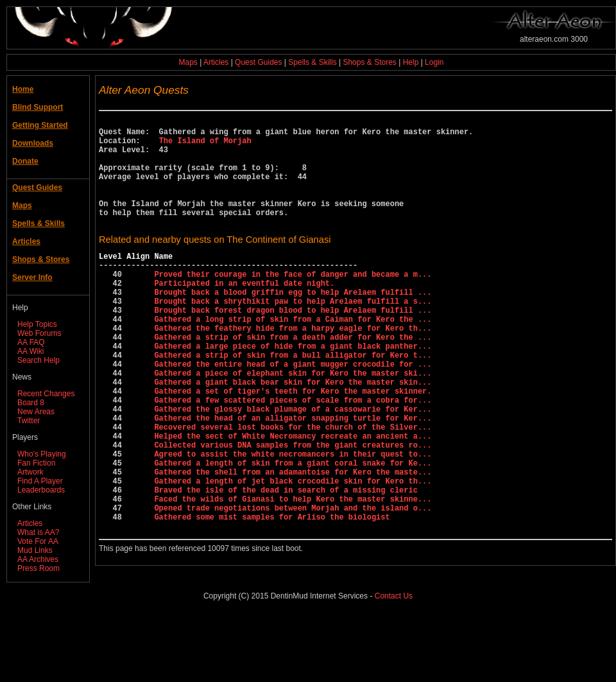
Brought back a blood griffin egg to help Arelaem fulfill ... (293, 325)
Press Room (38, 568)
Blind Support (38, 107)
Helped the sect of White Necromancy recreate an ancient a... (293, 499)
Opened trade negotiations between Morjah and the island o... (293, 587)
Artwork (30, 472)
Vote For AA (38, 541)
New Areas (36, 412)
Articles (216, 62)
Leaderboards (41, 490)
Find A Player (40, 481)
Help (411, 62)
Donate (25, 161)
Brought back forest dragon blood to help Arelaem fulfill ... (293, 346)
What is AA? (38, 532)
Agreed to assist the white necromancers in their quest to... (293, 521)
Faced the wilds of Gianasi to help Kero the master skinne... (293, 576)
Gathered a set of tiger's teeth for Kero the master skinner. (293, 445)
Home (23, 89)
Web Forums (39, 333)
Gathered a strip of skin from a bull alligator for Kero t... (293, 401)
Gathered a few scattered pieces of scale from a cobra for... (293, 456)
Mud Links (35, 550)
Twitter (29, 421)
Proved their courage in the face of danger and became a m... (293, 303)
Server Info (32, 277)
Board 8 (31, 403)
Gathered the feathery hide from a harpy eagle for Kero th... (293, 368)
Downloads (33, 143)
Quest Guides (258, 62)
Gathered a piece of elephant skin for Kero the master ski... (293, 423)
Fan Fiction (36, 463)
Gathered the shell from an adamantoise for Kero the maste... (293, 543)
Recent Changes (46, 394)
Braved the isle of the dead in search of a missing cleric (286, 565)
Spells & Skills (312, 62)
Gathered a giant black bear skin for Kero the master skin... (293, 434)
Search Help (38, 360)
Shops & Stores (369, 62)
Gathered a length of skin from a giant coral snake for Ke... (293, 532)
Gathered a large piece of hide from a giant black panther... (293, 390)
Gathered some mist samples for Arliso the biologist (272, 598)
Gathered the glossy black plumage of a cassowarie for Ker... (293, 467)
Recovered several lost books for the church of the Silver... (293, 488)
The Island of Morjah (205, 146)
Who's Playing (42, 454)
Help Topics (37, 324)
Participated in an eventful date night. (244, 314)
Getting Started (40, 125)
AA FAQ (31, 342)
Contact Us (394, 662)
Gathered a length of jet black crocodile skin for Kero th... (293, 554)
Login (434, 62)
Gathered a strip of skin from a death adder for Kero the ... (293, 379)
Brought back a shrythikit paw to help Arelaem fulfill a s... (293, 336)
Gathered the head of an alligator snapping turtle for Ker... (293, 477)
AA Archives (38, 559)
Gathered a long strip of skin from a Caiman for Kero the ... (293, 357)
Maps (188, 62)
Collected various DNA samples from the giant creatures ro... (293, 510)
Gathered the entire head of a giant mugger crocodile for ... (293, 412)
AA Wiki (30, 351)
